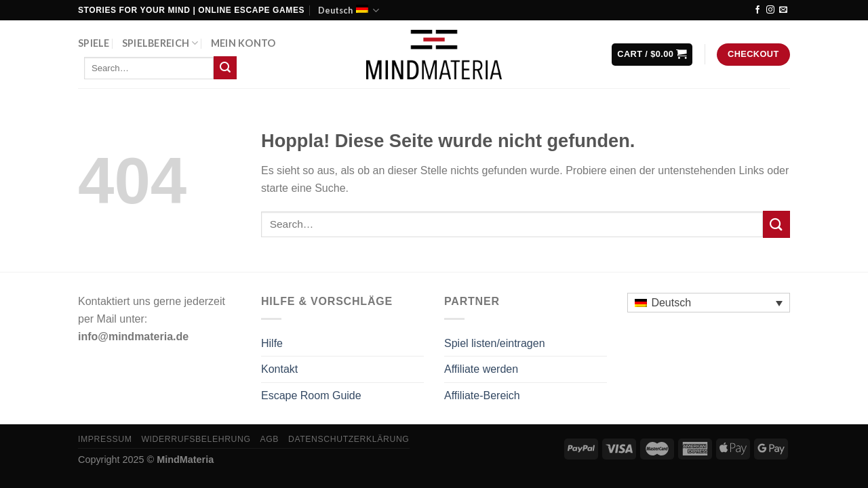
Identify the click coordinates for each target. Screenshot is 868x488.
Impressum (105, 439)
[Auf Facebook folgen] (757, 10)
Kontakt (279, 369)
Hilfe (272, 343)
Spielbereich (160, 43)
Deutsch (349, 11)
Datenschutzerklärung (349, 439)
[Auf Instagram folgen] (770, 10)
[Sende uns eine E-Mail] (783, 10)
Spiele (94, 43)
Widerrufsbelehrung (196, 439)
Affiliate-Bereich (482, 395)
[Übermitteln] (225, 68)
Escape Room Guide (311, 395)
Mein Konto (243, 43)
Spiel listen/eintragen (495, 343)
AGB (269, 439)
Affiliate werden (481, 369)
